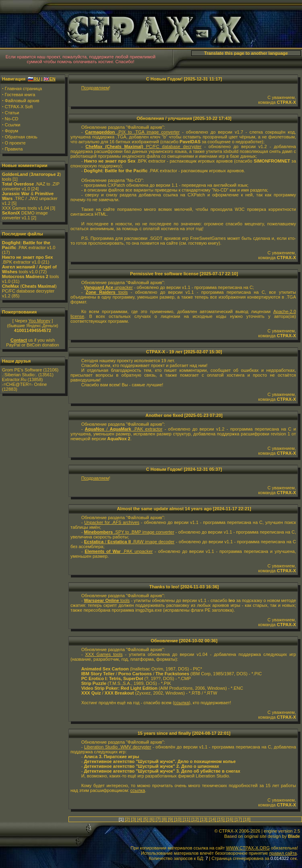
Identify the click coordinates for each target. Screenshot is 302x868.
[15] (221, 819)
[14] (212, 819)
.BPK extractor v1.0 (27, 260)
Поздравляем (95, 88)
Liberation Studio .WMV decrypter (118, 747)
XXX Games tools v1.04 (26, 208)
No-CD (12, 119)
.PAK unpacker (119, 551)
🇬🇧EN (49, 79)
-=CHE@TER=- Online (24, 384)
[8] (164, 819)
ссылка (182, 703)
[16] (230, 819)
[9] (170, 819)
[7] (158, 819)
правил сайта (283, 853)
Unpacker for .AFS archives (112, 522)
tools (107, 292)
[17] (238, 819)
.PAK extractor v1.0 (29, 245)
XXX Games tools (104, 654)
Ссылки (13, 125)
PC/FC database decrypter (143, 146)
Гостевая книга (20, 95)
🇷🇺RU (34, 79)
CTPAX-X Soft (19, 107)
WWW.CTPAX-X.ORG (248, 848)
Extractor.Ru (14, 379)
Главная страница (23, 89)
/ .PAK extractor (124, 429)
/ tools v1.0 (29, 269)
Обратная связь (21, 137)
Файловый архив (22, 101)
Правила (14, 149)
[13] (204, 819)
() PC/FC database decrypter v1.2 (29, 291)
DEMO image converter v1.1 (25, 215)
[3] (133, 819)
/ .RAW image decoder (129, 542)
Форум (11, 131)
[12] (195, 819)
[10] (178, 819)
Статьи (12, 113)
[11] (186, 819)
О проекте (15, 143)
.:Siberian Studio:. (20, 375)
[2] (127, 819)
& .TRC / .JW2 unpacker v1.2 (30, 198)
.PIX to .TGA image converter (132, 132)
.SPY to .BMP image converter (129, 532)
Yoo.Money (39, 321)
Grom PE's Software (22, 370)
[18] (247, 819)
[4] (140, 819)
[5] (146, 819)
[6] (152, 819)
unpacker (108, 287)
